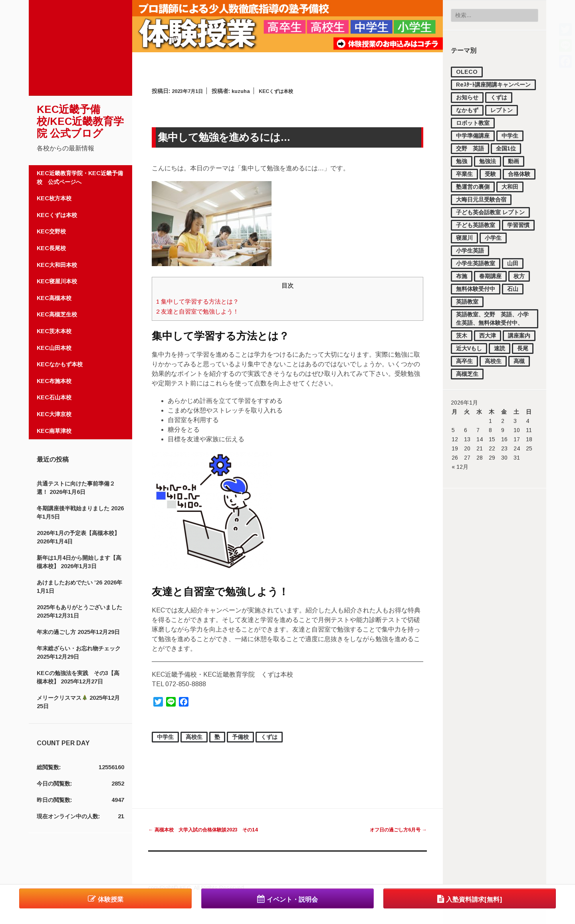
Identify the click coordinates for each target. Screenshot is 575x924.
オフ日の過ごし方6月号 (394, 829)
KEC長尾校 (51, 248)
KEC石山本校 (54, 397)
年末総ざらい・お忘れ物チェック (79, 648)
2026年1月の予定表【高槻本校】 (78, 533)
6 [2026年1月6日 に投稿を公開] (466, 430)
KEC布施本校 (54, 381)
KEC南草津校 (54, 431)
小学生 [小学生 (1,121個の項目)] (493, 238)
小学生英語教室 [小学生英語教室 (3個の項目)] (476, 263)
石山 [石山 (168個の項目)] (513, 289)
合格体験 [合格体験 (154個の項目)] (519, 174)
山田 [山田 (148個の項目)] (513, 263)
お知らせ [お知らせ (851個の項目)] (467, 97)
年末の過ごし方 (56, 632)
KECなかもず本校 (60, 364)
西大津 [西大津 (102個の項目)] (488, 336)
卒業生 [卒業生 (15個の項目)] (464, 174)
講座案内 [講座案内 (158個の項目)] (519, 336)
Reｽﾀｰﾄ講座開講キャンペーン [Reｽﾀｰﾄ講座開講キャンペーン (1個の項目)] (493, 85)
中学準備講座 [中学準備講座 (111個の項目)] (473, 136)
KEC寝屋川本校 (57, 281)
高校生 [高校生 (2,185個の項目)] (493, 361)
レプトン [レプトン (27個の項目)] (502, 110)
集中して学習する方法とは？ (203, 301)
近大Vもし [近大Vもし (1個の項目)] (469, 348)
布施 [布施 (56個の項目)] (462, 276)
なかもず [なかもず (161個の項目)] (467, 110)
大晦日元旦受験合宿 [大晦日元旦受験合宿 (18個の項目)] (481, 199)
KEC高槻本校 (54, 298)
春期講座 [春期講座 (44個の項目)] (490, 276)
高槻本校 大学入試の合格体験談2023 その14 (212, 829)
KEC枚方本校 (54, 198)
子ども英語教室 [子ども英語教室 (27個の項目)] (476, 225)
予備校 (240, 737)
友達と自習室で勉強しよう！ (203, 311)
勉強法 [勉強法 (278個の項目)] (488, 161)
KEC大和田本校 (57, 265)
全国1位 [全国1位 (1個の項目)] (506, 148)
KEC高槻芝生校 (57, 314)
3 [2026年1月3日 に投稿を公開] (515, 421)
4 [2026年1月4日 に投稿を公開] (527, 421)
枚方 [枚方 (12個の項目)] (519, 276)
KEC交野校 (51, 231)
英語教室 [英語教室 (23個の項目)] (467, 302)
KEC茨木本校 (54, 331)
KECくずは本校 (57, 215)
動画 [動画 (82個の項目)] (514, 161)
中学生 (165, 737)
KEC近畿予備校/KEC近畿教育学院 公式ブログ (80, 121)
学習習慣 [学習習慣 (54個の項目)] (518, 225)
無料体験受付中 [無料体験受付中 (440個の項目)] (476, 289)
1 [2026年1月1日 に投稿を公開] (490, 421)
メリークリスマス (62, 698)
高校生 (194, 737)
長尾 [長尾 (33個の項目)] (523, 348)
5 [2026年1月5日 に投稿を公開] (453, 430)
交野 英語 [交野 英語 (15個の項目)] (470, 148)
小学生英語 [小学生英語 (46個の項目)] (470, 251)
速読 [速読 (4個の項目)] (500, 348)
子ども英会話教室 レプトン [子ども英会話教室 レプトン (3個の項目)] (490, 212)
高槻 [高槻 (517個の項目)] (519, 361)
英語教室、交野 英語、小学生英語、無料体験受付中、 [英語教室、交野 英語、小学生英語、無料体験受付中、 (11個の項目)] (492, 319)
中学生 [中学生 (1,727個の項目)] (510, 136)
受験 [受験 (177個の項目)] (490, 174)
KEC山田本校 (54, 348)
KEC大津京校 (54, 414)
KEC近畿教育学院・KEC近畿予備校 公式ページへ (80, 178)
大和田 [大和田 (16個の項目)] (510, 187)
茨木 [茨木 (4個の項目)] (462, 336)
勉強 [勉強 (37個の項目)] (462, 161)
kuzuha (247, 91)
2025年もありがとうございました (79, 607)
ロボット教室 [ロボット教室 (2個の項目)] (473, 123)
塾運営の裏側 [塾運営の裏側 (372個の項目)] (473, 187)
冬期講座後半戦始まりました (73, 508)
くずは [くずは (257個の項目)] (499, 97)
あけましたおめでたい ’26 (69, 582)
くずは (269, 737)
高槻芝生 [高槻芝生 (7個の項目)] (467, 374)
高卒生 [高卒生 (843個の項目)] (464, 361)
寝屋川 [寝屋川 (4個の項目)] (464, 238)
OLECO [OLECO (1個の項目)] (467, 72)
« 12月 (460, 467)
